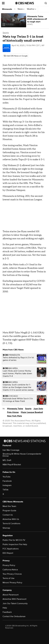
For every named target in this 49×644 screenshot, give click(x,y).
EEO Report (8, 553)
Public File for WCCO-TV (14, 540)
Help (5, 608)
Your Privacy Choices (12, 574)
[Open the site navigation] (9, 3)
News (21, 9)
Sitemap (6, 528)
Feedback (7, 612)
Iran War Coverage (11, 450)
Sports (6, 33)
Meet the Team (9, 506)
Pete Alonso (13, 412)
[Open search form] (46, 3)
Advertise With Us (11, 519)
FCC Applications (11, 549)
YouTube (7, 477)
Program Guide (9, 511)
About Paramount (11, 595)
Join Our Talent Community (15, 603)
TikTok (5, 490)
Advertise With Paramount (15, 599)
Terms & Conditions (11, 524)
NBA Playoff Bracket (12, 465)
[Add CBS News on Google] (16, 56)
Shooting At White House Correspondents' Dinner (22, 455)
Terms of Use (8, 578)
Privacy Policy (9, 565)
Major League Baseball (32, 412)
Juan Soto (38, 409)
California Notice (10, 570)
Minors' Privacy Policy (12, 583)
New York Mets (14, 416)
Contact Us (8, 515)
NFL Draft (7, 460)
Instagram (7, 485)
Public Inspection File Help (15, 544)
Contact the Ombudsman (14, 616)
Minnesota (7, 9)
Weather (31, 9)
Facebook (7, 481)
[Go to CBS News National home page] (25, 3)
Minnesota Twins (15, 409)
